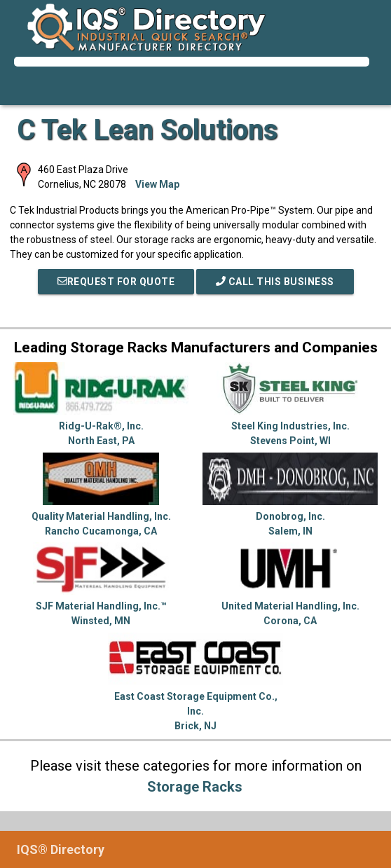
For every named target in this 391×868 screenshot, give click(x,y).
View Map (157, 184)
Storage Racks (195, 787)
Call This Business (275, 282)
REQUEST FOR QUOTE (116, 282)
